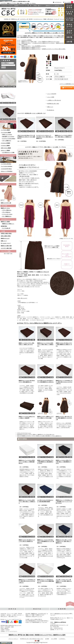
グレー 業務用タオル (7, 216)
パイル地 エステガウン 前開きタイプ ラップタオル (43, 43)
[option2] (61, 79)
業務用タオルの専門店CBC (60, 622)
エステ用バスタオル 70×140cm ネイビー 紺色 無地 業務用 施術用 (45, 501)
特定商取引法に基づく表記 (53, 104)
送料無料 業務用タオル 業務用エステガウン (31, 47)
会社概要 (47, 639)
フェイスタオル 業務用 (6, 132)
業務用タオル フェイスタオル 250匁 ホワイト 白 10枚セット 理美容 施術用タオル (27, 462)
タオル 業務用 (54, 639)
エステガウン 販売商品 (26, 40)
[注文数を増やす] (58, 73)
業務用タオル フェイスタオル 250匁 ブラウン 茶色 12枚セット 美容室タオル (63, 136)
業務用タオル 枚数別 (5, 222)
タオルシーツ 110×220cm (7, 171)
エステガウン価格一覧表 (6, 248)
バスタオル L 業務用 (5, 146)
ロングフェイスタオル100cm (9, 139)
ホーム (19, 40)
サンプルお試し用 (6, 228)
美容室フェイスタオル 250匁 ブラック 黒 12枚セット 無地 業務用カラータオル (64, 462)
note (11, 254)
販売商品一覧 (7, 19)
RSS (5, 254)
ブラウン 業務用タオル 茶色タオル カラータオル (49, 42)
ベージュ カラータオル (7, 214)
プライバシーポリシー (13, 639)
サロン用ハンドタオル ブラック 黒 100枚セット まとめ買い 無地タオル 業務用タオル (64, 581)
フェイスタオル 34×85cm (6, 166)
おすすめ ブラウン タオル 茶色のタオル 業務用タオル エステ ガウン (39, 323)
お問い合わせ (50, 19)
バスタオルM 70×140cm (6, 169)
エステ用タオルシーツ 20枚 (8, 152)
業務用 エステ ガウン (26, 43)
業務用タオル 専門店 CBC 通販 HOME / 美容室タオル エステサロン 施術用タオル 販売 (37, 635)
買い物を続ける (51, 110)
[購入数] (56, 74)
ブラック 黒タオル (6, 212)
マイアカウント (58, 2)
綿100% (31, 19)
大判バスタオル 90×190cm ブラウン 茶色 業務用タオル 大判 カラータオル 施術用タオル (26, 137)
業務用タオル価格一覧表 (6, 246)
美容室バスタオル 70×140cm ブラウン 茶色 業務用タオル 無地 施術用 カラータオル (45, 462)
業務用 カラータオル (5, 208)
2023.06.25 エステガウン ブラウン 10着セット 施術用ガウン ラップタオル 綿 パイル (36, 434)
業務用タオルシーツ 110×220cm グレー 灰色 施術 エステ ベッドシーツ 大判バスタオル (64, 502)
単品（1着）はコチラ (22, 298)
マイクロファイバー (38, 19)
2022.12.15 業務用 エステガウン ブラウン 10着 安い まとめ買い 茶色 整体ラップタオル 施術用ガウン (39, 436)
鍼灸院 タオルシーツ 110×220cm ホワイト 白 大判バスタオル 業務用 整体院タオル (46, 581)
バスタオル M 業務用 (5, 143)
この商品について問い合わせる (54, 100)
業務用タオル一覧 (15, 19)
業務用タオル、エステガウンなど (39, 614)
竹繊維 (45, 19)
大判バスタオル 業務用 (6, 148)
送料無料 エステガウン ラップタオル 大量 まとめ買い (54, 49)
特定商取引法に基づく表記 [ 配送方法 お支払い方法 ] (32, 639)
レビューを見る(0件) (52, 94)
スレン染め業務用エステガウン (39, 46)
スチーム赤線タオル (7, 141)
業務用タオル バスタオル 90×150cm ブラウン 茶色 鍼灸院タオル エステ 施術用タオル (46, 541)
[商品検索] (8, 65)
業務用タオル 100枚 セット (8, 224)
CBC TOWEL (36, 642)
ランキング (57, 19)
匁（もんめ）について (6, 243)
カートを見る (68, 2)
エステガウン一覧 (24, 19)
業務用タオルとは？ (5, 238)
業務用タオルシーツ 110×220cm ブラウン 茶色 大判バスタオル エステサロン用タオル (27, 581)
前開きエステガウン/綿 (6, 203)
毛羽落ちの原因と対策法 (6, 233)
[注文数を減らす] (58, 74)
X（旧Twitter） (62, 639)
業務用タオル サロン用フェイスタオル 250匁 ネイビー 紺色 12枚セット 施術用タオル (64, 541)
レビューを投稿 (51, 97)
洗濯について (4, 241)
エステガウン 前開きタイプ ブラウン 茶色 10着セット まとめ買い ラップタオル (45, 33)
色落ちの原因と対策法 (6, 236)
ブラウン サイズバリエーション (24, 433)
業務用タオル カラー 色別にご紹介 (29, 42)
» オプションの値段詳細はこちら (67, 84)
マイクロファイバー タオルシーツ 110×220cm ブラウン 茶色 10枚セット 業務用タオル (45, 137)
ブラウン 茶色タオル (7, 210)
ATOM (8, 254)
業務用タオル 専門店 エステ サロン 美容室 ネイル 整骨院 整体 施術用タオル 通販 (15, 1)
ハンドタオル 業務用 (5, 130)
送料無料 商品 (4, 226)
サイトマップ (63, 19)
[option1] (59, 77)
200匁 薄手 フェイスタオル (8, 137)
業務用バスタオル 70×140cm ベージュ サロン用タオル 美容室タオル (27, 541)
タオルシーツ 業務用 (5, 150)
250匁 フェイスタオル (7, 134)
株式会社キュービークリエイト (62, 614)
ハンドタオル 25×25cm (6, 164)
